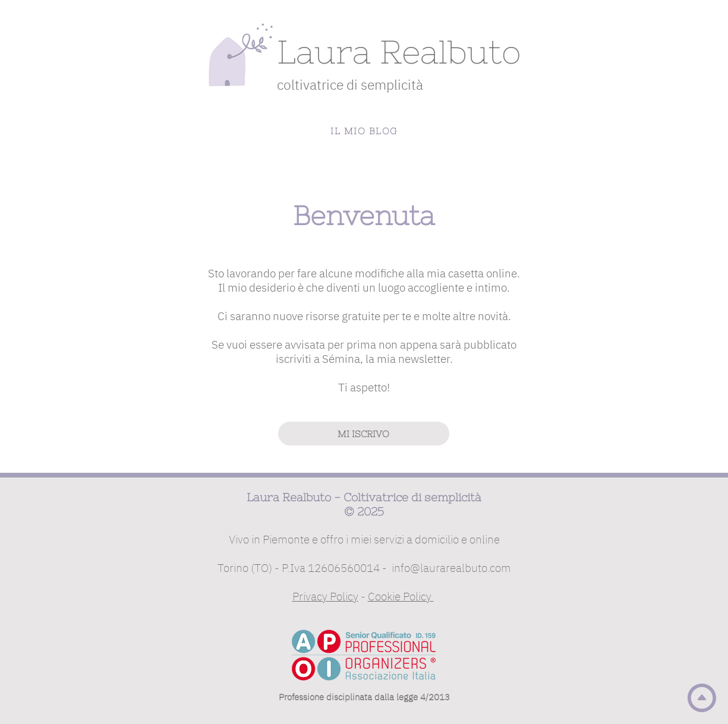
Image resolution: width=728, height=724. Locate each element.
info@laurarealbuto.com (451, 568)
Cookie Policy (401, 596)
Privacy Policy (325, 596)
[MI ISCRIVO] (364, 434)
